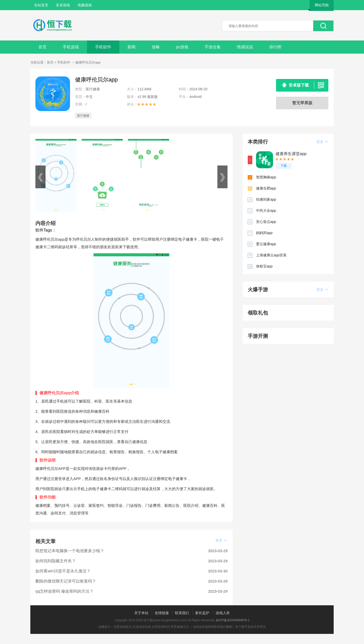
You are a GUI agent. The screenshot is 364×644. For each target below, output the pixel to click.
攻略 (156, 47)
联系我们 (182, 613)
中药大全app (266, 211)
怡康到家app (266, 199)
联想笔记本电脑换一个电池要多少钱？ (70, 551)
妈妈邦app (264, 233)
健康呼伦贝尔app (88, 62)
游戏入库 (223, 613)
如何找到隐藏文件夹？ (56, 561)
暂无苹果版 (302, 103)
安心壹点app (266, 222)
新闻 (131, 47)
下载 (284, 166)
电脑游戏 (85, 5)
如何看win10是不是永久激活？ (63, 571)
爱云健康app (266, 244)
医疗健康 (83, 116)
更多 (221, 540)
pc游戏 (182, 47)
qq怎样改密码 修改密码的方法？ (64, 591)
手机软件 (103, 47)
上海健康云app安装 (271, 255)
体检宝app (264, 266)
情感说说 (245, 47)
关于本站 (141, 613)
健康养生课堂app (291, 154)
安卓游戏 (63, 5)
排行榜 (275, 47)
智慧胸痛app (266, 177)
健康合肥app (266, 188)
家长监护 (202, 613)
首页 (42, 47)
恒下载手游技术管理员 (251, 627)
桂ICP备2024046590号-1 (233, 620)
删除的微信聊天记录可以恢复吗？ (66, 581)
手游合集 (213, 47)
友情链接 (162, 613)
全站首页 (41, 5)
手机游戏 (71, 47)
